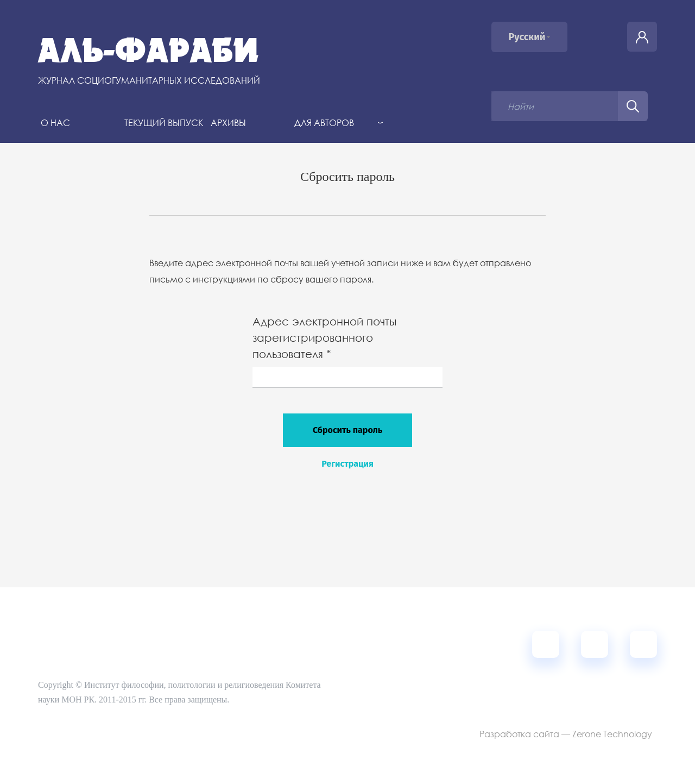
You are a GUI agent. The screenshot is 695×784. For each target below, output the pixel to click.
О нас (55, 123)
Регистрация (347, 464)
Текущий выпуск (164, 123)
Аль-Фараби (149, 51)
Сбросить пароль (347, 430)
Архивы (228, 123)
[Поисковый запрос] (555, 106)
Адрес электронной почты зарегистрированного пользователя (326, 338)
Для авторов (324, 123)
